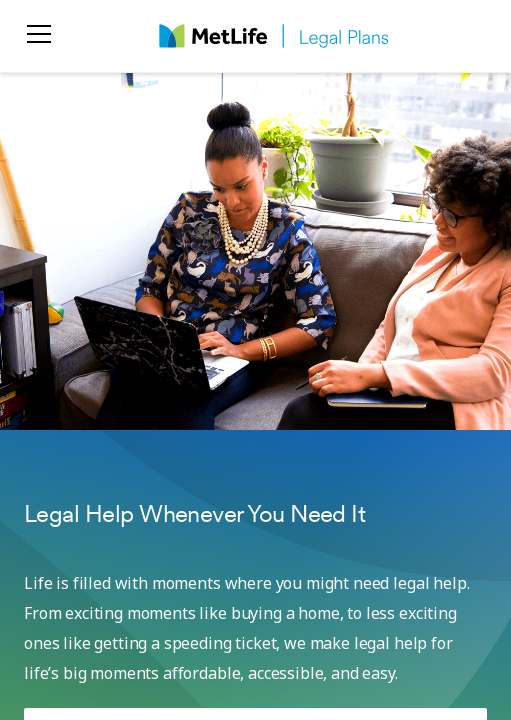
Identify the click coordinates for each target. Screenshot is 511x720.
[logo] (274, 36)
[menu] (39, 36)
